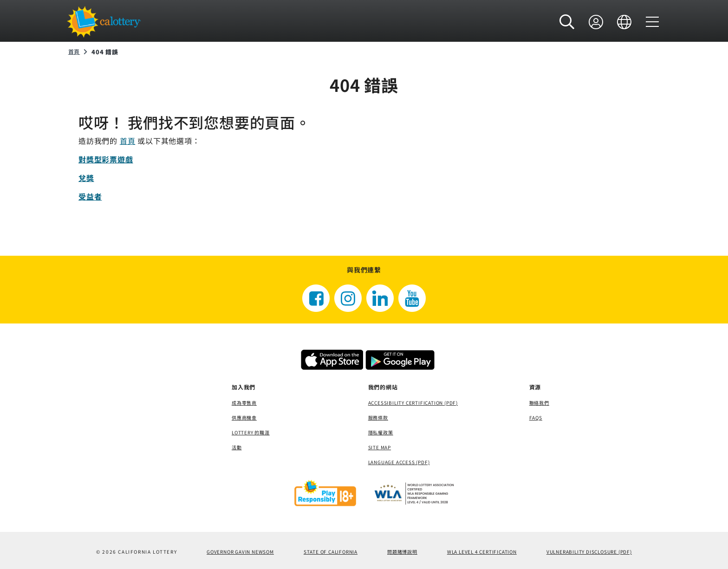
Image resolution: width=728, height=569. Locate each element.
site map (380, 447)
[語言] (624, 22)
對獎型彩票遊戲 (106, 159)
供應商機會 (244, 417)
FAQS (536, 417)
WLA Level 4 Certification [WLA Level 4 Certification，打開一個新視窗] (482, 552)
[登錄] (596, 22)
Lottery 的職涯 (251, 432)
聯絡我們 (539, 403)
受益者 (90, 196)
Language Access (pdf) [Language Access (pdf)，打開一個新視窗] (399, 462)
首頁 (74, 51)
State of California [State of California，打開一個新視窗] (331, 552)
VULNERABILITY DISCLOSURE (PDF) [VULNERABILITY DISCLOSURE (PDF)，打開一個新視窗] (589, 552)
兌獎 (86, 178)
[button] (567, 22)
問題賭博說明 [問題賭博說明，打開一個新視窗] (402, 552)
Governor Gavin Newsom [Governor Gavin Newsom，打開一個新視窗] (240, 552)
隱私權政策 (381, 432)
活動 (237, 447)
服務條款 (378, 417)
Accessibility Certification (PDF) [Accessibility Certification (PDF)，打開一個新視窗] (413, 403)
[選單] (653, 22)
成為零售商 (244, 403)
